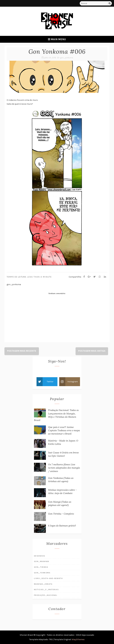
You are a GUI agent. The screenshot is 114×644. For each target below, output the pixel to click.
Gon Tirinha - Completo (61, 514)
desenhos (40, 556)
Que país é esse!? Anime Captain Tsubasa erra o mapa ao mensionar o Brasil (64, 430)
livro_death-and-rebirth (48, 578)
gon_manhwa (42, 561)
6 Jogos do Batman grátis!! (62, 526)
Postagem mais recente (22, 351)
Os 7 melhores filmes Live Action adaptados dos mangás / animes (64, 468)
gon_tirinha (41, 567)
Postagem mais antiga (92, 351)
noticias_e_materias (46, 590)
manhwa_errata (43, 584)
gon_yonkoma (67, 58)
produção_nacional (46, 595)
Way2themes (78, 639)
